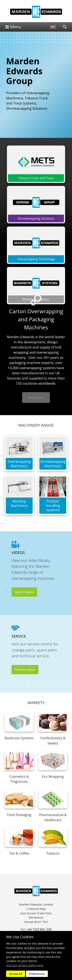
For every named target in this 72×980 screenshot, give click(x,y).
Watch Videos (24, 592)
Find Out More (25, 670)
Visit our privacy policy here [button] (25, 965)
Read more (36, 398)
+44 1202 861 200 (39, 929)
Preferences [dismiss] (37, 974)
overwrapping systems (38, 368)
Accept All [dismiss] (16, 974)
